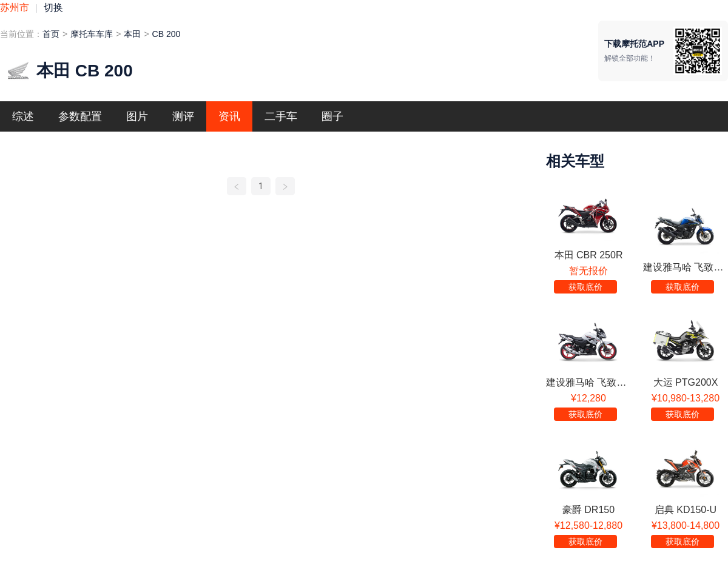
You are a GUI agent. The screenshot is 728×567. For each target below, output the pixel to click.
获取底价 (585, 287)
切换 (53, 8)
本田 (132, 34)
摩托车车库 (92, 34)
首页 (51, 34)
